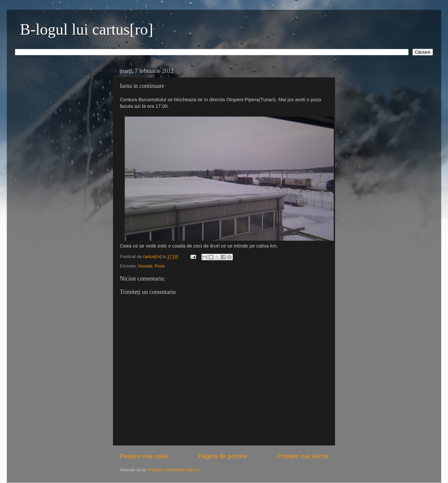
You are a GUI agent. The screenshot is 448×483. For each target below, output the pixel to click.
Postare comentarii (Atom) (173, 470)
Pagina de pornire (223, 456)
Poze (160, 266)
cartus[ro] (153, 257)
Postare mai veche (303, 456)
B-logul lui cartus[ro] (87, 29)
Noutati (145, 266)
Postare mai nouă (144, 456)
